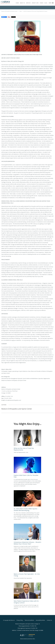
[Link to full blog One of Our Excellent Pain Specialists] (27, 566)
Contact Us (49, 620)
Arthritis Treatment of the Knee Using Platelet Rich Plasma (35, 11)
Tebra (34, 639)
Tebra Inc (13, 620)
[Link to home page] (7, 2)
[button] (53, 3)
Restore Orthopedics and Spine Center (9, 11)
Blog (21, 11)
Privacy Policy (20, 620)
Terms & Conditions (29, 620)
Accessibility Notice (40, 620)
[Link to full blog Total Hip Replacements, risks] (27, 441)
